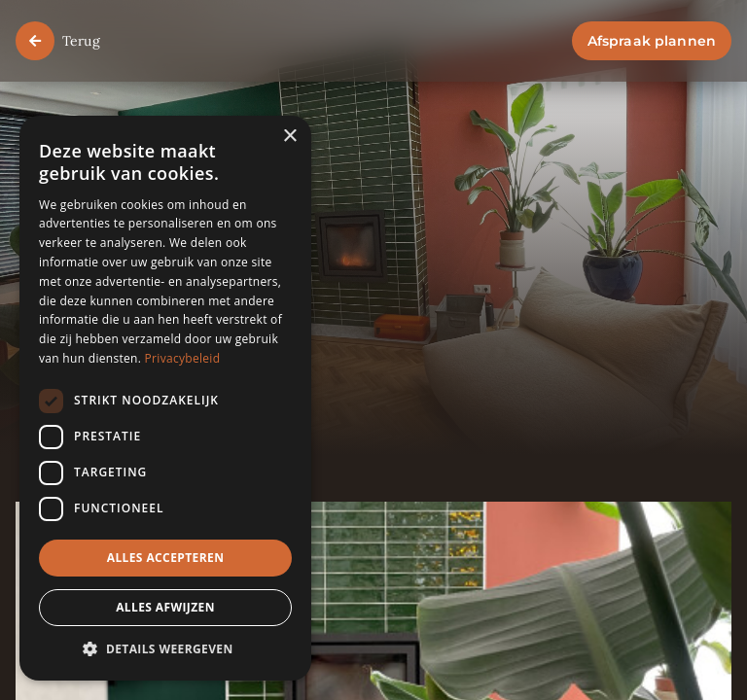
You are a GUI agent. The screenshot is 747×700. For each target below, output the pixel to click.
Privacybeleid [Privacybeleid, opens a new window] (183, 358)
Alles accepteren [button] (166, 558)
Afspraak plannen (652, 41)
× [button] (289, 137)
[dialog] (165, 398)
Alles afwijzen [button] (165, 607)
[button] (165, 650)
